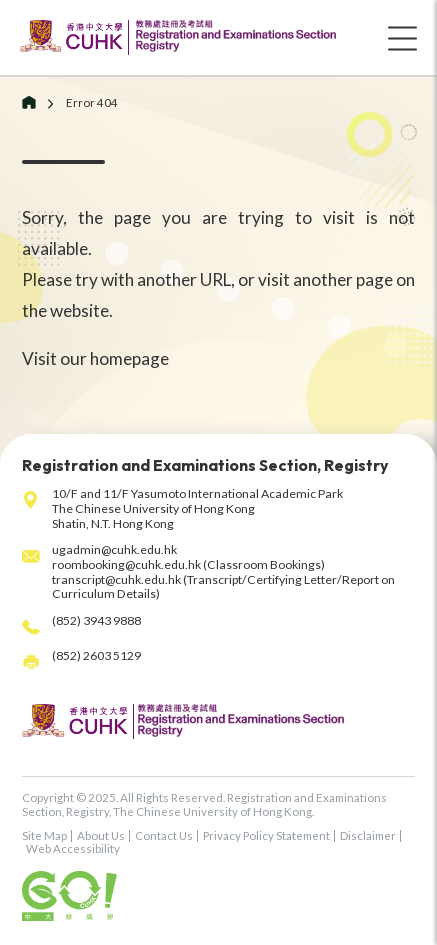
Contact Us (164, 835)
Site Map (44, 835)
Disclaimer (368, 835)
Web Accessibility (73, 848)
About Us (101, 835)
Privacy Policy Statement (266, 835)
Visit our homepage (95, 358)
